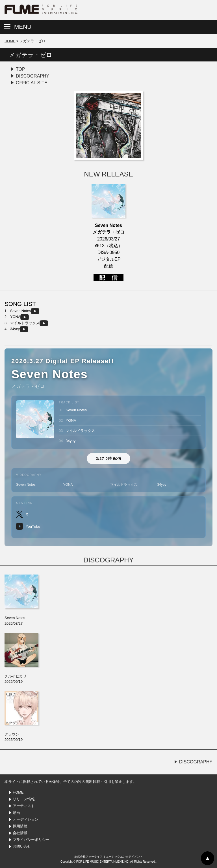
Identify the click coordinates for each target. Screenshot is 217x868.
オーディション (26, 819)
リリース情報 (24, 799)
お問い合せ (22, 846)
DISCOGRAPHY (32, 76)
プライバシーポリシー (31, 840)
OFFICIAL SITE (32, 83)
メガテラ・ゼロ (31, 55)
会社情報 (20, 833)
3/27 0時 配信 (108, 459)
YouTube (28, 526)
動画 (16, 813)
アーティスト (24, 806)
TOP (20, 69)
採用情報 (20, 826)
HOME (10, 41)
